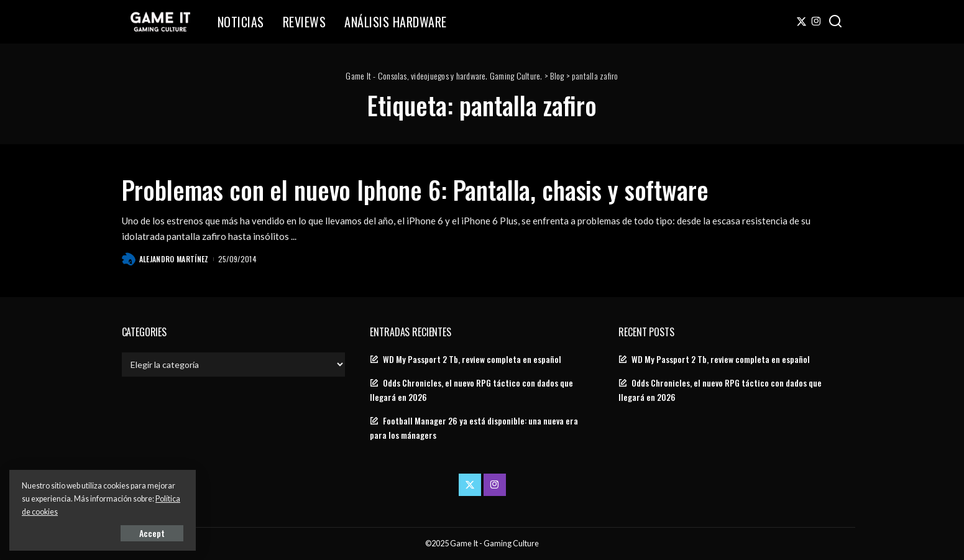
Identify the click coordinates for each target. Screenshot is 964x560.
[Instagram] (816, 22)
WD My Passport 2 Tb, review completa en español (472, 359)
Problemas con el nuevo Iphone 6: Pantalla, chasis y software (415, 190)
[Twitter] (801, 22)
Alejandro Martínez (174, 259)
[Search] (835, 22)
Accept (152, 533)
